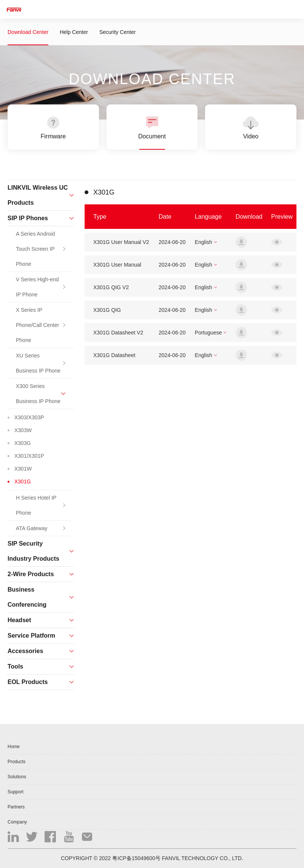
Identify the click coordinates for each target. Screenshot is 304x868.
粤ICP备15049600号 (136, 858)
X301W (23, 469)
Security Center (117, 32)
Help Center (74, 32)
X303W (23, 430)
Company (17, 822)
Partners (16, 807)
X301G (23, 482)
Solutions (17, 777)
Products (16, 762)
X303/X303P (29, 417)
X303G (23, 443)
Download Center (28, 32)
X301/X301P (29, 456)
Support (15, 792)
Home (14, 747)
